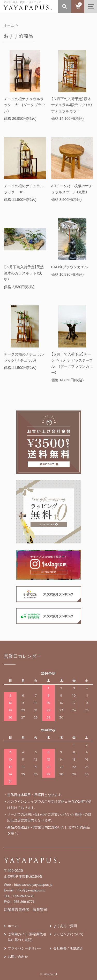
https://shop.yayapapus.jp (33, 885)
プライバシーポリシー (25, 948)
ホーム (9, 25)
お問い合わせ (18, 957)
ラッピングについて (68, 934)
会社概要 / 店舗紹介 (68, 948)
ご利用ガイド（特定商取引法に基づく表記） (27, 937)
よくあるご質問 (65, 926)
